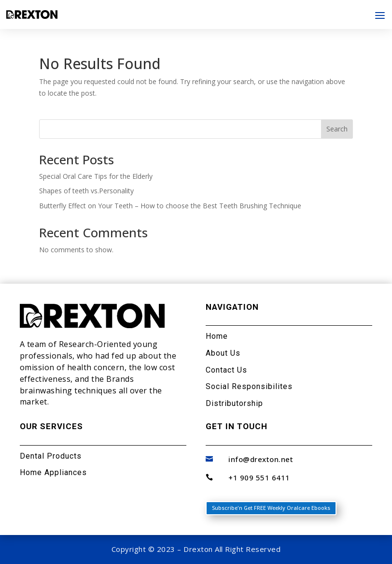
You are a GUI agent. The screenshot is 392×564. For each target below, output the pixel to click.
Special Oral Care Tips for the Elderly (96, 176)
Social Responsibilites (249, 386)
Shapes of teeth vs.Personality (86, 191)
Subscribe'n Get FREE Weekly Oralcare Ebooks (271, 508)
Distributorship (234, 403)
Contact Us (226, 370)
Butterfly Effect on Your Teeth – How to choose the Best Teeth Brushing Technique (170, 206)
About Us (223, 353)
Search (337, 129)
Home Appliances (53, 472)
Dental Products (51, 456)
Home (217, 336)
